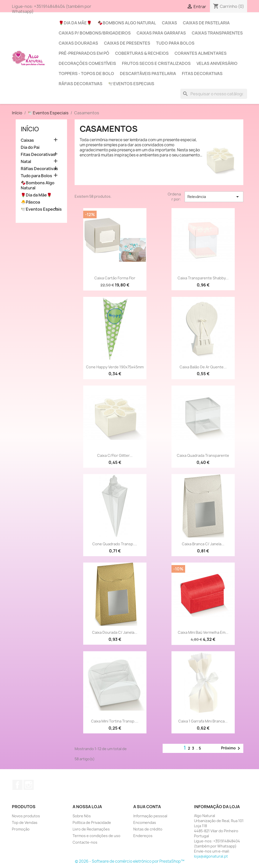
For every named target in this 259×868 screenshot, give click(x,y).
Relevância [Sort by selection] (214, 197)
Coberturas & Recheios (142, 53)
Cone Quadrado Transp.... (115, 544)
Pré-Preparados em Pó (84, 53)
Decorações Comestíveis (87, 63)
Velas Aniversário (217, 63)
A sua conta (147, 807)
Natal (26, 162)
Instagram (29, 785)
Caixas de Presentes (127, 43)
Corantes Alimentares (201, 53)
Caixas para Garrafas (161, 33)
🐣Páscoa (30, 202)
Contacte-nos (85, 842)
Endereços (143, 836)
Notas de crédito (148, 829)
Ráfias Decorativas (81, 84)
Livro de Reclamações (91, 829)
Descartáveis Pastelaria (148, 74)
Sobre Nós (82, 816)
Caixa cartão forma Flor (115, 278)
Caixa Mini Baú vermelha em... (203, 632)
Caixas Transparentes (217, 33)
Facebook (17, 785)
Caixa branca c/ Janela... (203, 544)
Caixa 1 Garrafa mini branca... (203, 721)
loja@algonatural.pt (211, 856)
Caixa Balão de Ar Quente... (203, 367)
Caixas (169, 23)
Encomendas (145, 822)
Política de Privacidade (92, 822)
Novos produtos (26, 816)
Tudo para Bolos (175, 43)
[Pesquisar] (214, 94)
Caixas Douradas (78, 43)
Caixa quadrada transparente (203, 455)
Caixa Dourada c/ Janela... (115, 632)
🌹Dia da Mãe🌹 (75, 23)
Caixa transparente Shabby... (203, 278)
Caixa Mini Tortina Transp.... (115, 721)
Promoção (21, 829)
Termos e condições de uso (96, 836)
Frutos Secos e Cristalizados (156, 63)
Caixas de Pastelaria (206, 23)
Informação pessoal (150, 816)
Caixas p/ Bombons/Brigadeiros (95, 33)
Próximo (231, 748)
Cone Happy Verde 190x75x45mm (115, 367)
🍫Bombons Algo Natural (127, 23)
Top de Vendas (25, 822)
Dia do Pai (30, 147)
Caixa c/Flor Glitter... (115, 455)
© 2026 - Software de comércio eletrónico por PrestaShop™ (130, 861)
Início (30, 129)
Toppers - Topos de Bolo (86, 74)
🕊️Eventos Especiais (131, 84)
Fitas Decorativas (202, 74)
